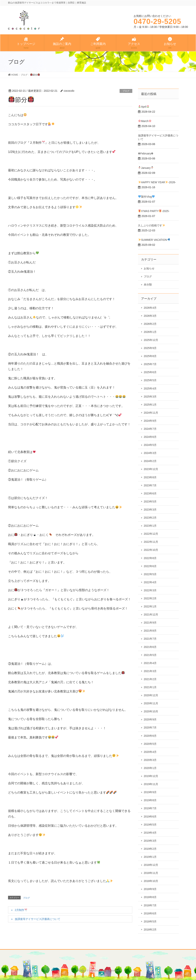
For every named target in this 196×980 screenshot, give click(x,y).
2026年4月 (150, 308)
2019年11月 (151, 784)
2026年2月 (150, 324)
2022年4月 (150, 582)
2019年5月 (150, 825)
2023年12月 (151, 469)
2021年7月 (150, 639)
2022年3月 (150, 590)
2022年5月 (150, 574)
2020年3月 (150, 760)
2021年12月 (151, 615)
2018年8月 (150, 897)
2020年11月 (151, 703)
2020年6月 (150, 736)
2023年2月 (150, 518)
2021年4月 (150, 663)
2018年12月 (151, 865)
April (144, 107)
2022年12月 (151, 534)
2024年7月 (150, 429)
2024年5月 (150, 445)
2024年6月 (150, 437)
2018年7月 (150, 905)
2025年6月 (150, 372)
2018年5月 (150, 921)
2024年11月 (151, 413)
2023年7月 (150, 485)
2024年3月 (150, 453)
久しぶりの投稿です (151, 225)
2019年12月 (151, 776)
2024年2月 (150, 461)
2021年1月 (150, 687)
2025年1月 (150, 405)
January (146, 168)
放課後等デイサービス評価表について (38, 919)
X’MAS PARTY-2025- (154, 211)
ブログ (126, 91)
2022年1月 (150, 606)
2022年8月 (150, 558)
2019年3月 (150, 841)
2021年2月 (150, 679)
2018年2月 (150, 930)
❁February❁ (146, 153)
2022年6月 (150, 566)
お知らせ (149, 268)
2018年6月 (150, 913)
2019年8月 (150, 800)
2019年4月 (150, 833)
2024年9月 (150, 421)
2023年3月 (150, 510)
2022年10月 (151, 550)
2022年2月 (150, 598)
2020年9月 (150, 719)
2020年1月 (150, 768)
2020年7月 (150, 728)
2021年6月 (150, 647)
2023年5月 (150, 502)
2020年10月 (151, 711)
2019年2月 (150, 849)
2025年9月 (150, 348)
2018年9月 (150, 889)
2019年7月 (150, 808)
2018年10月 (151, 881)
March (145, 121)
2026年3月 (150, 316)
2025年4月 (150, 389)
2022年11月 (151, 542)
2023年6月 (150, 493)
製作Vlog (146, 197)
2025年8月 (150, 356)
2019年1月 (150, 857)
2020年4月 (150, 752)
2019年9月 (150, 792)
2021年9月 (150, 623)
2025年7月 (150, 364)
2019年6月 (150, 817)
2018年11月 (151, 873)
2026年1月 (150, 332)
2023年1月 (150, 526)
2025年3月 (150, 397)
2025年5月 (150, 380)
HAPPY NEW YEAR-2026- (157, 182)
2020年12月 (151, 695)
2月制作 (21, 910)
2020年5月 (150, 744)
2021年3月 (150, 671)
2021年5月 (150, 655)
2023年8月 (150, 477)
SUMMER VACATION (154, 240)
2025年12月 (151, 340)
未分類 (148, 285)
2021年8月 (150, 631)
